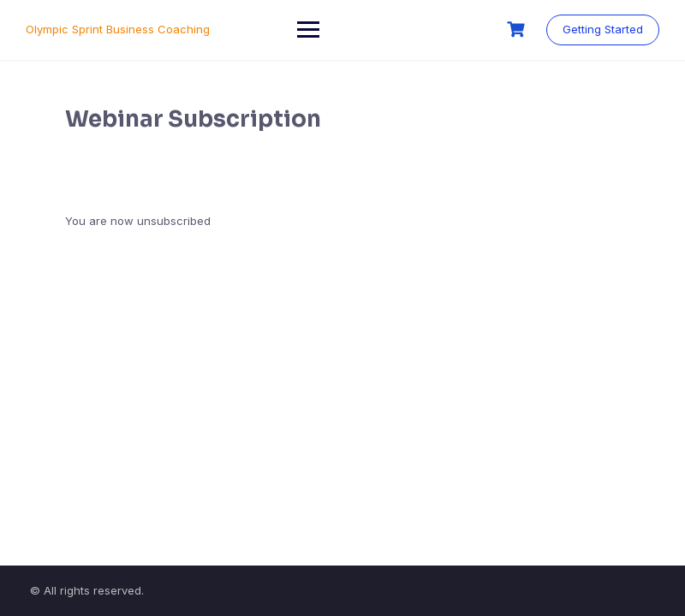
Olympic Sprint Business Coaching (118, 29)
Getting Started (603, 29)
